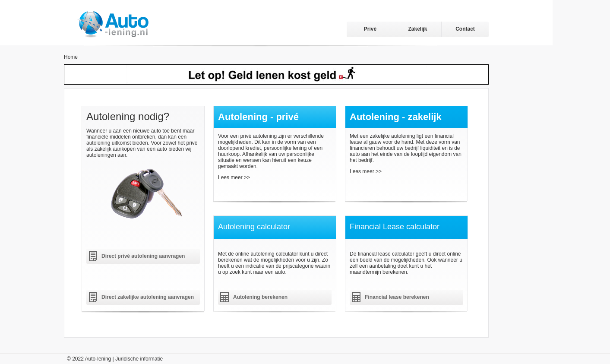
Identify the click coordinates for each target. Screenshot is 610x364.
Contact (465, 29)
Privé (370, 29)
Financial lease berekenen (397, 297)
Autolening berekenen (260, 297)
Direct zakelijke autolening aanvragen (148, 297)
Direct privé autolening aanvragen (143, 256)
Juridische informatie (139, 359)
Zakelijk (417, 29)
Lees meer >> (234, 177)
